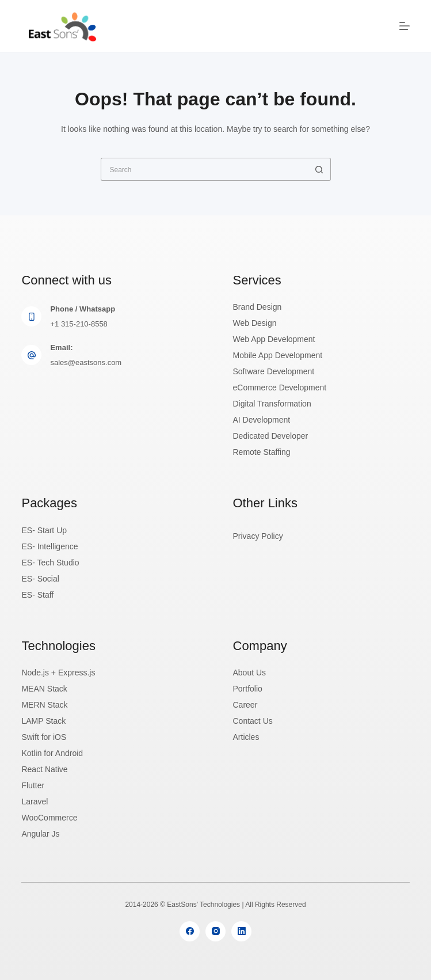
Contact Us (253, 721)
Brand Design (258, 307)
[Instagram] (215, 931)
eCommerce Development (280, 388)
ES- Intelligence (49, 546)
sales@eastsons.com (86, 362)
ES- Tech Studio (50, 563)
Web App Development (274, 339)
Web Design (255, 323)
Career (245, 705)
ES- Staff (37, 595)
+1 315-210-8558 (79, 324)
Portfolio (248, 689)
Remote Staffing (262, 452)
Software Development (274, 371)
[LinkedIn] (241, 931)
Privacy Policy (258, 536)
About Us (250, 673)
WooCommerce (49, 818)
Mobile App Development (278, 355)
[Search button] (319, 169)
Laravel (35, 802)
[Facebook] (190, 931)
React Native (44, 769)
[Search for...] (204, 169)
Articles (246, 737)
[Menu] (405, 26)
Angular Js (40, 834)
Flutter (33, 785)
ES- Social (40, 579)
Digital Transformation (272, 404)
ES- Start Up (44, 530)
